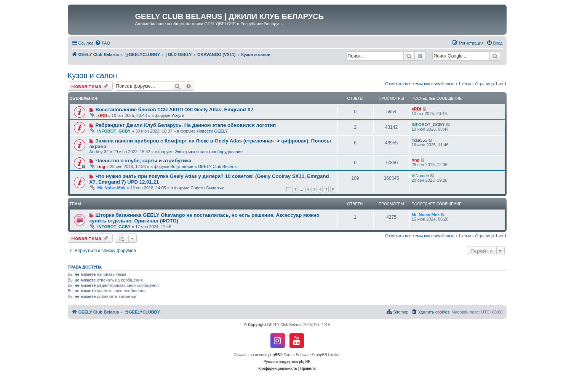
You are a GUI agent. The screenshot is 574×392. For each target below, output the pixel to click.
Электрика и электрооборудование (209, 152)
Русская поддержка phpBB (287, 362)
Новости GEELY (213, 131)
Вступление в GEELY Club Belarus (203, 166)
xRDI (102, 115)
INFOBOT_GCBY (114, 131)
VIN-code (421, 176)
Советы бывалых (207, 188)
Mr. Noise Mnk (112, 188)
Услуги (178, 115)
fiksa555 (420, 140)
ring (102, 166)
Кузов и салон (93, 75)
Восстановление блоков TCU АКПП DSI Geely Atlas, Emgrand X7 (174, 110)
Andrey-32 (99, 152)
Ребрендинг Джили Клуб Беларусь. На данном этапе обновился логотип (185, 125)
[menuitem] (102, 43)
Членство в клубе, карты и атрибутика (143, 161)
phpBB (274, 355)
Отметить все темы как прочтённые (420, 84)
